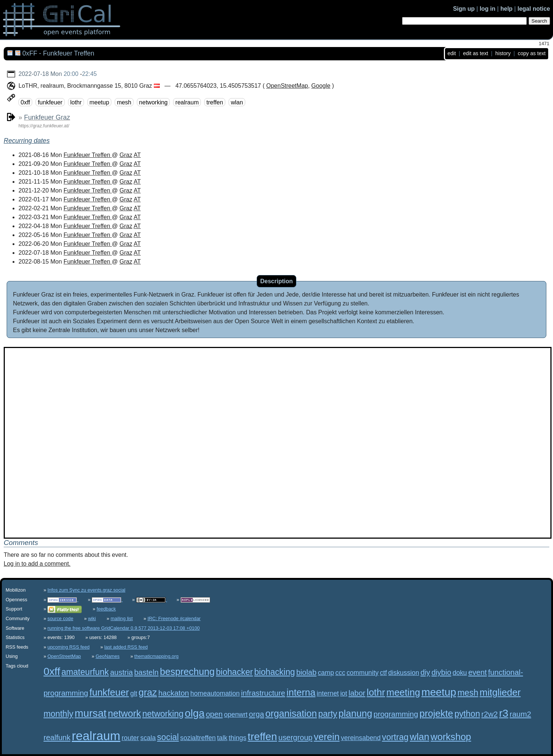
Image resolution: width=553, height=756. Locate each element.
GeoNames (108, 656)
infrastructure (263, 693)
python (467, 714)
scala (148, 738)
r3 (504, 713)
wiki (92, 618)
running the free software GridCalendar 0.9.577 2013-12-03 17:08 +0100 (124, 628)
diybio (441, 672)
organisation (291, 713)
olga (195, 713)
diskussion (404, 673)
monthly (59, 714)
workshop (451, 737)
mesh (124, 102)
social (168, 737)
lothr (76, 102)
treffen (215, 102)
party (328, 714)
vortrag (395, 737)
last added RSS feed (126, 647)
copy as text (532, 53)
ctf (383, 673)
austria (122, 672)
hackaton (174, 693)
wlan (237, 102)
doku (460, 673)
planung (355, 713)
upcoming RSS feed (68, 647)
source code (60, 618)
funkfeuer (50, 102)
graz (148, 692)
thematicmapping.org (156, 656)
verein (327, 737)
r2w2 (489, 714)
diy (425, 672)
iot (344, 693)
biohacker (235, 672)
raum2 (520, 714)
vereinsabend (361, 738)
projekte (436, 713)
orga (257, 714)
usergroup (296, 737)
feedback (106, 609)
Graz (126, 155)
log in (488, 9)
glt (134, 693)
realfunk (57, 737)
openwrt (236, 715)
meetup (99, 102)
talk (222, 738)
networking (153, 102)
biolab (306, 672)
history (503, 53)
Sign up (464, 9)
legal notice (534, 9)
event (478, 672)
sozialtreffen (198, 738)
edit (452, 53)
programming (396, 714)
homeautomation (215, 693)
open (214, 714)
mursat (91, 713)
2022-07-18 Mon (40, 74)
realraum (187, 102)
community (363, 673)
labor (357, 693)
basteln (146, 672)
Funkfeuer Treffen (88, 155)
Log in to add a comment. (37, 564)
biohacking (274, 672)
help (507, 9)
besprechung (187, 672)
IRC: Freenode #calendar (174, 618)
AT (137, 155)
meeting (403, 692)
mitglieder (500, 692)
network (124, 713)
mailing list (122, 618)
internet (328, 693)
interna (301, 692)
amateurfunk (85, 672)
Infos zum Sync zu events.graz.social (86, 590)
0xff (26, 102)
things (237, 738)
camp (326, 673)
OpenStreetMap (287, 86)
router (130, 738)
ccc (340, 673)
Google (321, 86)
